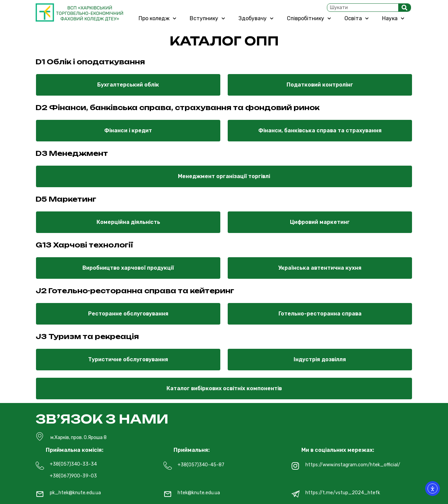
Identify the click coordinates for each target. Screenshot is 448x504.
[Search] (405, 8)
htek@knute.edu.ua (199, 493)
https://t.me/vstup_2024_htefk (343, 493)
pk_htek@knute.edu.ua (75, 493)
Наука (393, 18)
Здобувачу (256, 18)
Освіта (357, 18)
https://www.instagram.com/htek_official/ (353, 465)
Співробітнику (309, 18)
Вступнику (207, 18)
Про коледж (157, 18)
